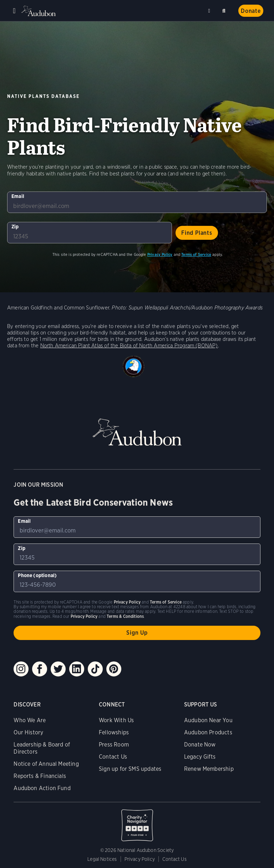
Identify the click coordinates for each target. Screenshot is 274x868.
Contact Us (113, 757)
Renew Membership (209, 769)
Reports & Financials (40, 776)
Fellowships (114, 732)
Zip (15, 227)
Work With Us (116, 720)
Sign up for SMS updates (130, 769)
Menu (14, 11)
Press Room (114, 745)
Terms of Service (196, 254)
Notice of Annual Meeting (46, 764)
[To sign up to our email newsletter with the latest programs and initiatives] (137, 202)
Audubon (39, 11)
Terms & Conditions (125, 616)
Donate (251, 11)
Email (18, 196)
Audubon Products (208, 732)
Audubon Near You (208, 720)
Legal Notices (102, 859)
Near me (210, 11)
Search (225, 9)
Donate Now (200, 745)
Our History (28, 732)
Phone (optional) (37, 575)
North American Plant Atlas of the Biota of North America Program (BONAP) (129, 346)
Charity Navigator (137, 822)
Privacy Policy (160, 254)
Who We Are (30, 720)
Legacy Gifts (200, 757)
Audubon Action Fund (42, 788)
